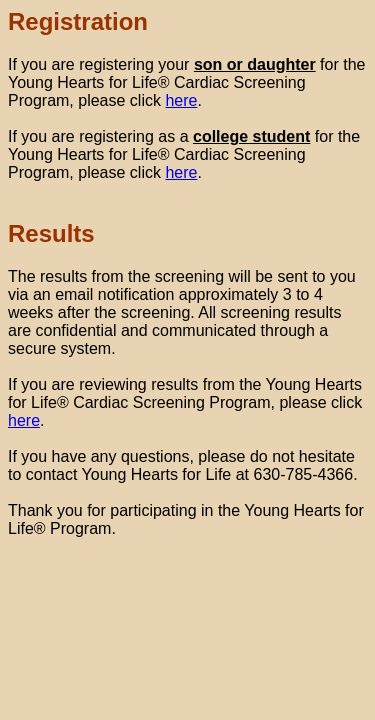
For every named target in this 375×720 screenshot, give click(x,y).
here (181, 100)
